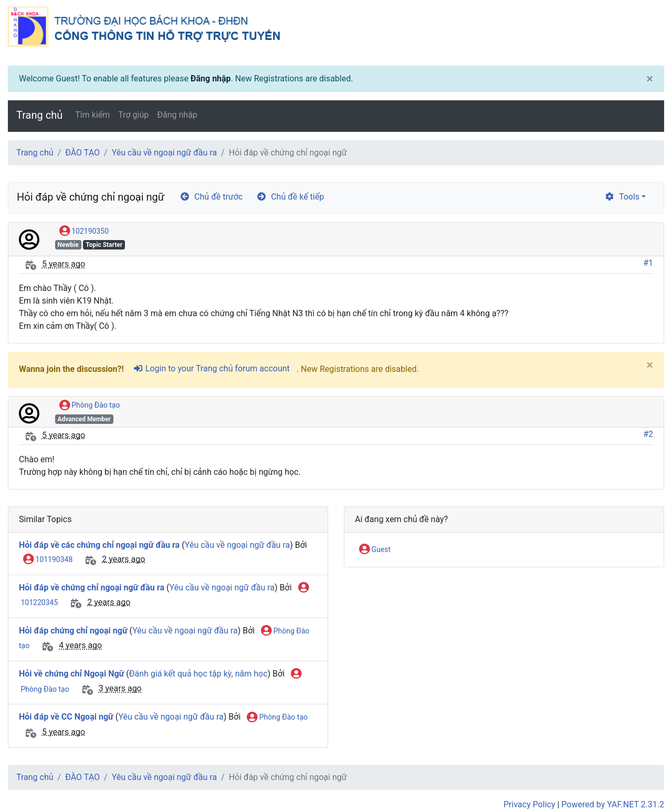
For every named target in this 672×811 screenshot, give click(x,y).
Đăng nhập (211, 79)
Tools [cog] (622, 197)
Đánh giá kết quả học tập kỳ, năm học (198, 674)
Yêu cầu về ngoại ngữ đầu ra (164, 153)
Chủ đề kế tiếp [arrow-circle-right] (290, 197)
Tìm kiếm (92, 115)
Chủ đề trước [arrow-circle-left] (211, 197)
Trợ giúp (133, 115)
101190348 (48, 560)
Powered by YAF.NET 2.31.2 (613, 804)
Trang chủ (39, 115)
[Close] (650, 79)
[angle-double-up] (643, 778)
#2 (648, 434)
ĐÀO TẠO (82, 153)
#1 (648, 263)
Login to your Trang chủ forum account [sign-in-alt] (211, 368)
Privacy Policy (529, 804)
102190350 (84, 232)
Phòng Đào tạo (90, 405)
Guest (375, 550)
